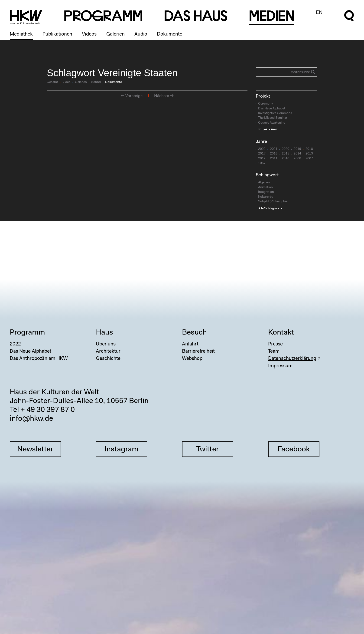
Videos (89, 34)
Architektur (108, 351)
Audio (141, 34)
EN (319, 13)
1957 (262, 163)
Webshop (192, 359)
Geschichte (108, 359)
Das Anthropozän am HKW (39, 359)
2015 (286, 154)
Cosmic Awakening (272, 123)
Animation (265, 187)
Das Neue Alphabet (272, 109)
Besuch (194, 333)
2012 (262, 159)
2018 (309, 149)
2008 (297, 159)
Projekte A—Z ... (270, 130)
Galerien (115, 34)
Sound (96, 82)
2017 (262, 154)
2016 (274, 154)
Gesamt (52, 82)
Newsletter (35, 450)
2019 (297, 149)
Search (313, 72)
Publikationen (57, 34)
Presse (275, 344)
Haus (104, 333)
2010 (286, 159)
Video (67, 82)
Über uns (106, 344)
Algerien (264, 183)
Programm (27, 333)
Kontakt (281, 333)
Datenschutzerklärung (292, 359)
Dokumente (170, 34)
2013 (309, 154)
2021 (274, 149)
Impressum (280, 366)
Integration (266, 192)
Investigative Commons (275, 113)
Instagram (121, 450)
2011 (274, 159)
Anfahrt (190, 344)
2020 (286, 149)
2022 (262, 149)
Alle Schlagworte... (272, 209)
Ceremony (266, 104)
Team (274, 351)
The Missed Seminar (273, 118)
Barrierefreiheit (198, 351)
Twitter (208, 450)
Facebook (294, 450)
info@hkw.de (31, 419)
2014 (297, 154)
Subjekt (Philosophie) (273, 202)
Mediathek (21, 34)
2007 (309, 159)
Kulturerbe (266, 197)
